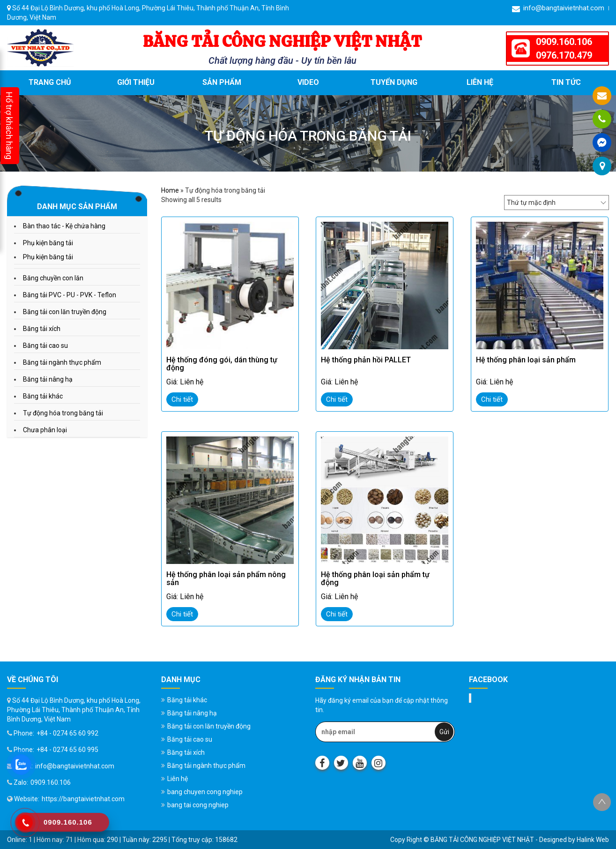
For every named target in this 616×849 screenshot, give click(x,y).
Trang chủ (50, 82)
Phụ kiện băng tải (48, 243)
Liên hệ (480, 82)
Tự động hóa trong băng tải (63, 413)
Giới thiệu (136, 82)
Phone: (21, 733)
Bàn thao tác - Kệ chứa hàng (64, 226)
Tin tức (566, 82)
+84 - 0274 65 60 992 (67, 733)
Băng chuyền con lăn (53, 278)
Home (170, 190)
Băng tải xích (42, 329)
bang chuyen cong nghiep (205, 792)
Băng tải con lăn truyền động (65, 312)
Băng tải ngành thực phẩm (62, 362)
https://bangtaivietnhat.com (83, 799)
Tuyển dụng (394, 82)
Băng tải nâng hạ (48, 379)
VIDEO (308, 82)
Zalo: (18, 782)
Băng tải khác (43, 396)
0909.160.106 (564, 42)
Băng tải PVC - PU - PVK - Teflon (70, 295)
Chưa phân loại (45, 430)
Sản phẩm (222, 82)
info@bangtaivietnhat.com (558, 8)
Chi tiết (182, 399)
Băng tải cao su (45, 346)
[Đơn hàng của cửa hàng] (557, 203)
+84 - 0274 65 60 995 (67, 750)
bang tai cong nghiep (198, 805)
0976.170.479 (564, 55)
